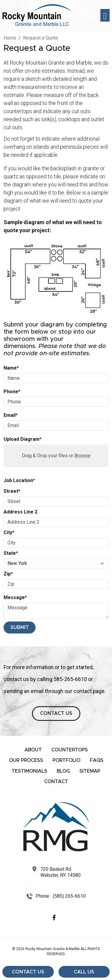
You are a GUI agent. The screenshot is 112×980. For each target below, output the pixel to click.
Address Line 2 (20, 512)
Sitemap (90, 771)
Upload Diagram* (23, 439)
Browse (82, 456)
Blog (63, 771)
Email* (11, 415)
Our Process (26, 760)
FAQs (97, 760)
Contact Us (28, 972)
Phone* (12, 392)
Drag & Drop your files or (56, 456)
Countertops (70, 750)
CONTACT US (56, 713)
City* (9, 532)
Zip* (8, 574)
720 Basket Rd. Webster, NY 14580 (60, 872)
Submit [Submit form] (20, 627)
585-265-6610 (70, 679)
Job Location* (19, 480)
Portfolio (66, 760)
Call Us (84, 972)
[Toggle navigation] (105, 15)
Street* (12, 491)
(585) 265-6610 (69, 896)
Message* (15, 597)
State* (11, 553)
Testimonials (29, 771)
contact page (89, 691)
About (33, 750)
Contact (56, 782)
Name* (11, 368)
